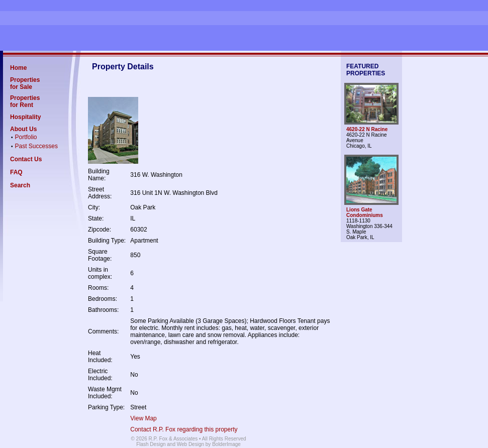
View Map (143, 418)
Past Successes (36, 146)
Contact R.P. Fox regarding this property (184, 429)
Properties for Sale (25, 83)
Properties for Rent (25, 101)
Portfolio (26, 137)
